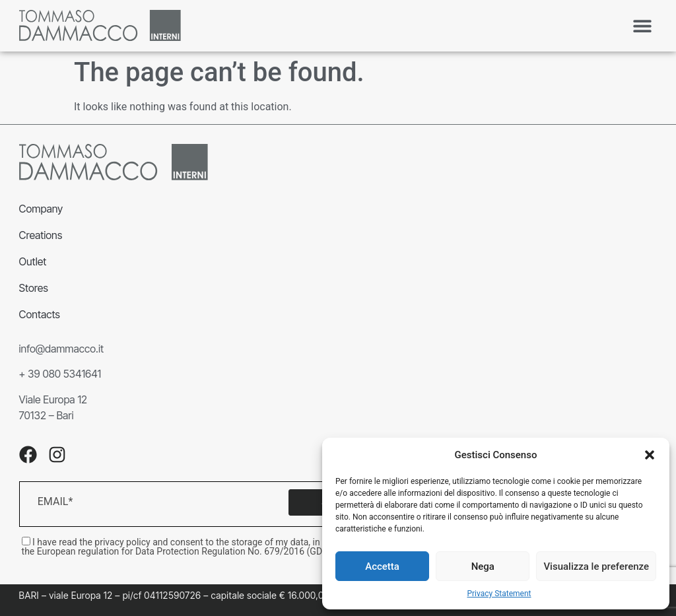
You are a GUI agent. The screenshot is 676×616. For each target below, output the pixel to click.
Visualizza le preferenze (596, 566)
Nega (483, 566)
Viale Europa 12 (53, 399)
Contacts (40, 314)
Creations (41, 235)
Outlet (33, 261)
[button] (650, 455)
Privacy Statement (499, 594)
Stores (34, 288)
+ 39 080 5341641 (60, 374)
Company (41, 209)
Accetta (382, 566)
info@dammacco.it (61, 349)
